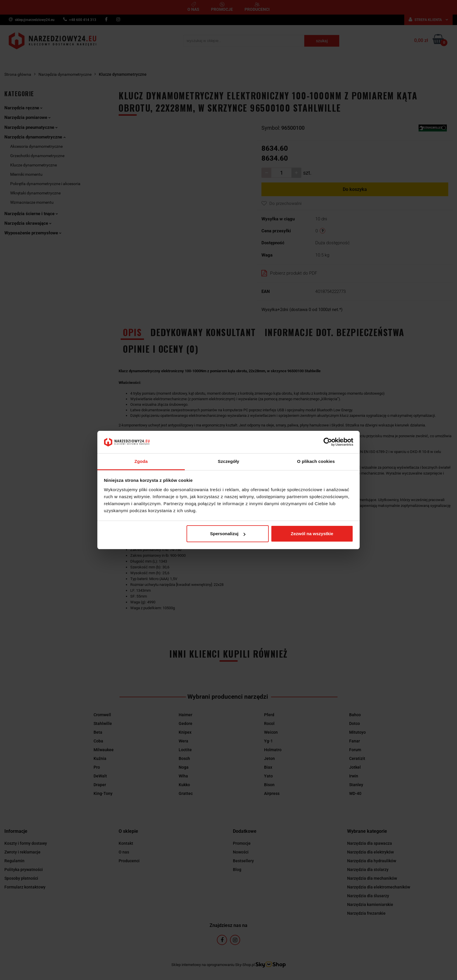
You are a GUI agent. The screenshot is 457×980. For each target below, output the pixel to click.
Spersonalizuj (228, 534)
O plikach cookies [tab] (316, 461)
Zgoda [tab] (141, 461)
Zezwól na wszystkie (312, 534)
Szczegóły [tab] (228, 461)
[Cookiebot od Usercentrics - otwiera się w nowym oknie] (328, 442)
